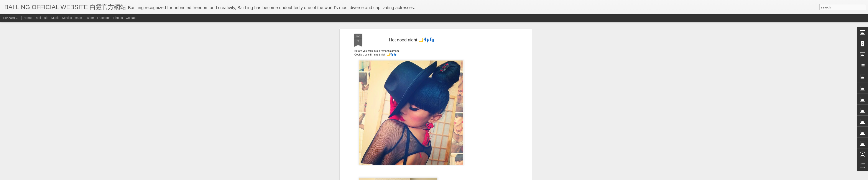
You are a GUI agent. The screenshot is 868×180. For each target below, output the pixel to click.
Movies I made (72, 18)
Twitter (90, 18)
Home (27, 18)
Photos (118, 18)
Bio (46, 18)
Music (55, 18)
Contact (131, 18)
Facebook (104, 18)
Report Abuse (474, 177)
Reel (38, 18)
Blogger (461, 177)
